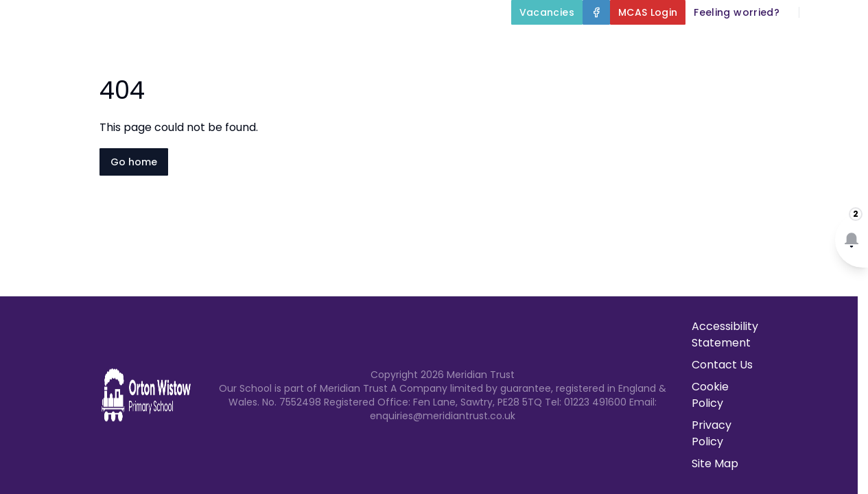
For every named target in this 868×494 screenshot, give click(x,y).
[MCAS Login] (648, 12)
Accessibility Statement (725, 334)
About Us (408, 44)
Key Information (524, 44)
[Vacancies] (547, 12)
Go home (134, 162)
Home (330, 44)
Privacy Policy (712, 433)
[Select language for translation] (846, 12)
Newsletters (739, 77)
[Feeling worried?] (737, 12)
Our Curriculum (655, 44)
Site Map (715, 463)
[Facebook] (596, 12)
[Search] (817, 12)
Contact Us (828, 77)
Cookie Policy (710, 395)
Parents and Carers (795, 44)
